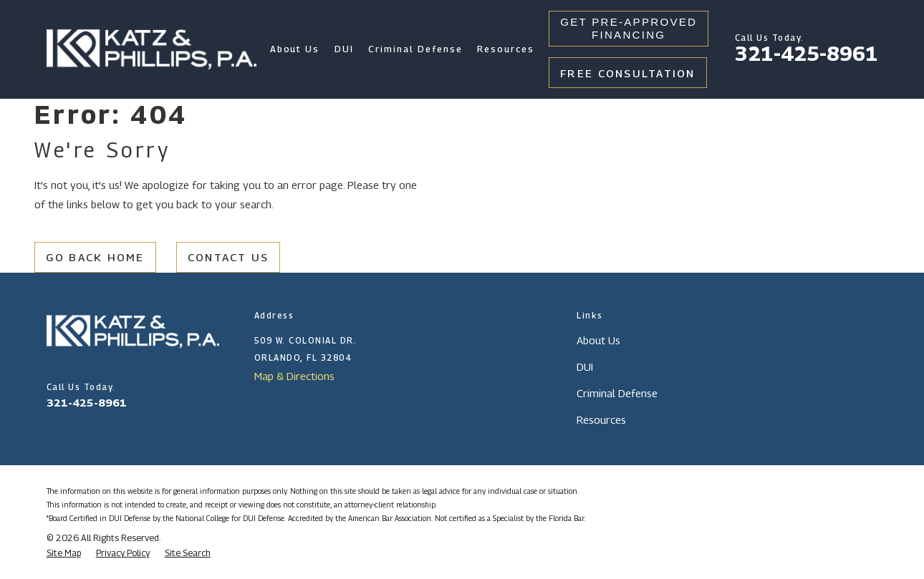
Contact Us (228, 257)
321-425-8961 (807, 53)
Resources (601, 419)
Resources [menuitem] (506, 49)
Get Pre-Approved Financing (629, 28)
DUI (585, 366)
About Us (598, 340)
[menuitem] (64, 553)
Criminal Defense (617, 393)
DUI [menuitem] (344, 49)
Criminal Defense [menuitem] (415, 49)
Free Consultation (628, 73)
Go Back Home (95, 257)
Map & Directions (294, 376)
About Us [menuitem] (295, 49)
